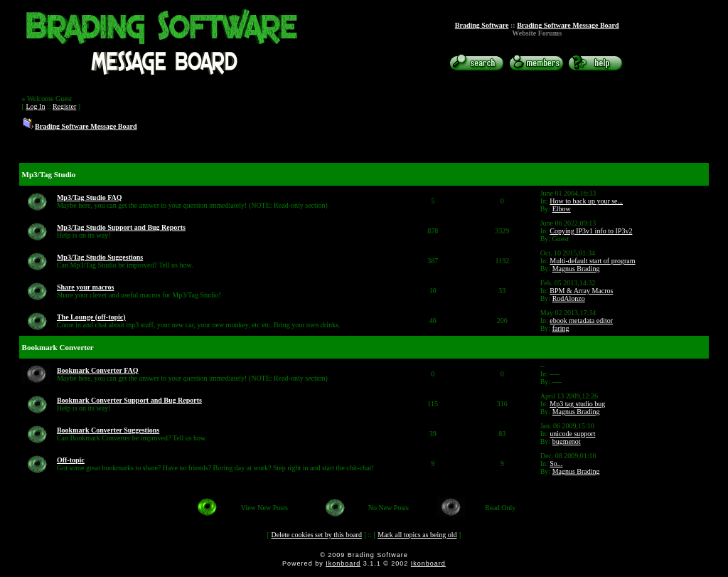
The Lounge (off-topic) (91, 317)
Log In (35, 106)
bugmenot (567, 441)
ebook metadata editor (581, 321)
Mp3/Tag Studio (49, 174)
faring (561, 328)
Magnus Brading (576, 269)
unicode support (572, 434)
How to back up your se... (586, 201)
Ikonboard (343, 563)
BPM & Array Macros (581, 291)
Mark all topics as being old (417, 535)
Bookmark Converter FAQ (98, 370)
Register (64, 106)
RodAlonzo (569, 298)
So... (556, 464)
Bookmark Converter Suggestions (108, 430)
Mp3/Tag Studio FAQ (90, 197)
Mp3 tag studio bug (577, 404)
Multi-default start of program (592, 261)
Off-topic (71, 460)
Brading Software (482, 25)
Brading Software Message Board (568, 25)
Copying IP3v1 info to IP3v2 (591, 231)
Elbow (562, 209)
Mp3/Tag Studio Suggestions (100, 257)
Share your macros (86, 287)
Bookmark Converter (58, 347)
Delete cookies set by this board (316, 535)
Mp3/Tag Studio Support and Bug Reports (121, 227)
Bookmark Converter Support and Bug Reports (129, 400)
